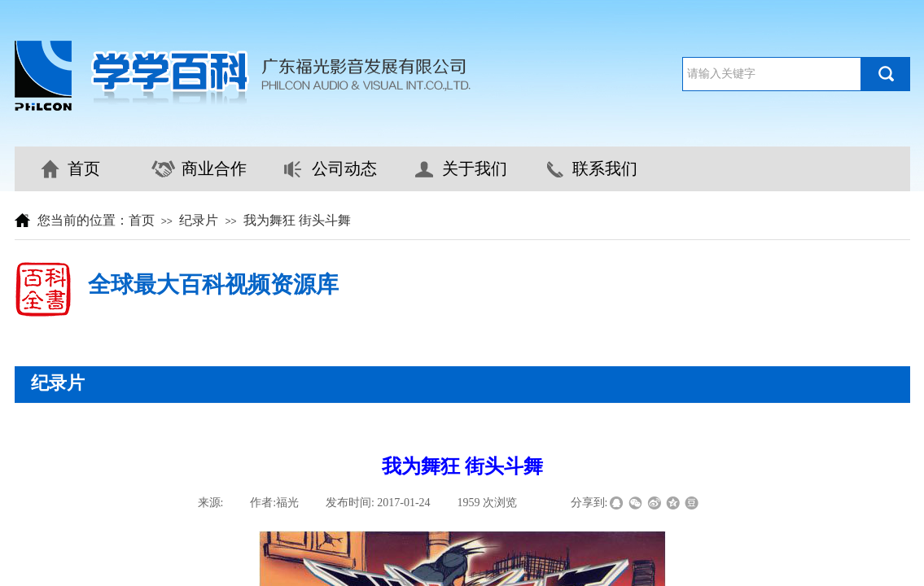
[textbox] (772, 74)
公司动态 (344, 168)
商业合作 (214, 168)
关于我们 (475, 168)
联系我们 (605, 168)
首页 (84, 168)
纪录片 (199, 220)
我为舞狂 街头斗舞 (297, 220)
